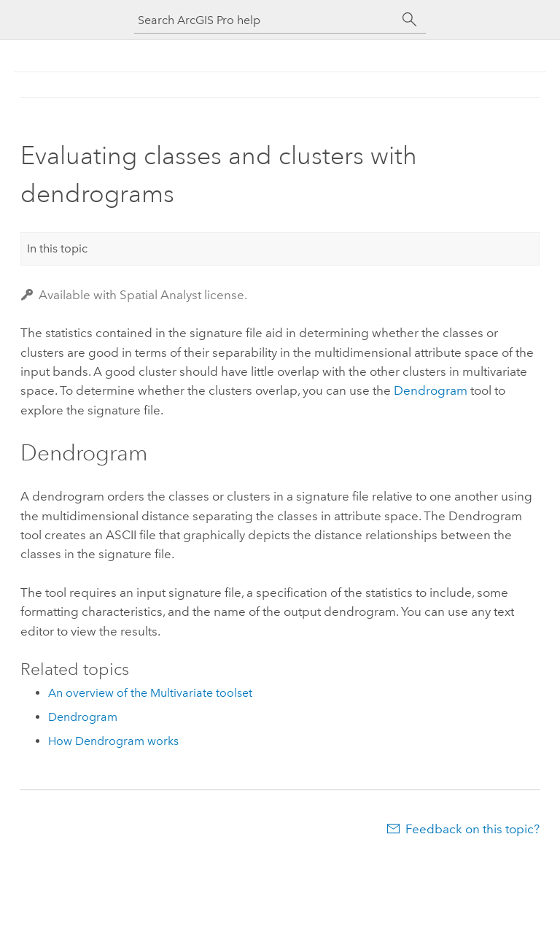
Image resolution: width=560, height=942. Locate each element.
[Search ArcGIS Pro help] (265, 20)
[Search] (410, 20)
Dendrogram (431, 390)
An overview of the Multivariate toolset (150, 693)
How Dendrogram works (113, 741)
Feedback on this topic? (472, 829)
